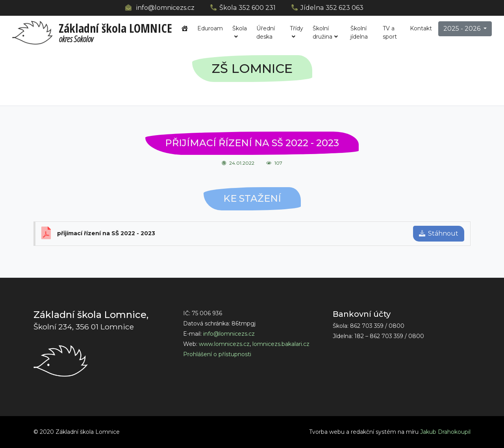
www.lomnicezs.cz (224, 344)
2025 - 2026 (463, 29)
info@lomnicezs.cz (165, 8)
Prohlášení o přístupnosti (217, 354)
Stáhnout (439, 233)
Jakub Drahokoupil (445, 432)
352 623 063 (345, 8)
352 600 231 (257, 8)
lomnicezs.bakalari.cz (281, 344)
